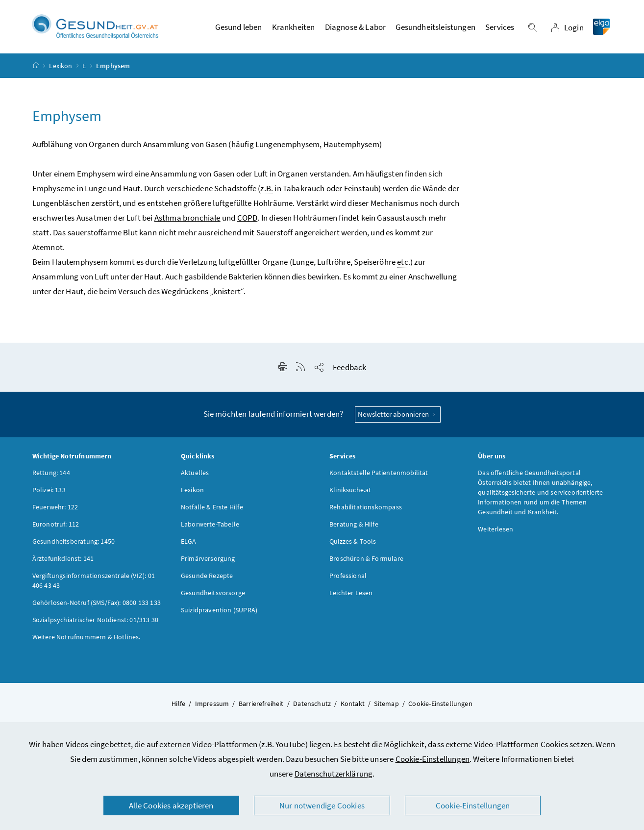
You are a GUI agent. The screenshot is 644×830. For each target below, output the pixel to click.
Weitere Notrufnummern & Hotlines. (87, 637)
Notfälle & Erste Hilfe (212, 507)
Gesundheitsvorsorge (213, 593)
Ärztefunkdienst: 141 (63, 558)
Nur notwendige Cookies (322, 805)
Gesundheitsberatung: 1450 (74, 541)
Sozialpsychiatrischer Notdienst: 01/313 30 (95, 620)
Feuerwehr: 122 (55, 507)
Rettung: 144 (51, 473)
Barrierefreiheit (261, 704)
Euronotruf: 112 (56, 524)
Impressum (212, 704)
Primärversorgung (208, 558)
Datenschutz (312, 704)
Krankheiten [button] (294, 27)
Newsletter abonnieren (398, 415)
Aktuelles (195, 473)
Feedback (349, 368)
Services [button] (500, 27)
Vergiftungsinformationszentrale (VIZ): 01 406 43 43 (94, 580)
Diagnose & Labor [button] (356, 27)
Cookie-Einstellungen (433, 759)
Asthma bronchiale (187, 218)
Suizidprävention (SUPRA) (219, 610)
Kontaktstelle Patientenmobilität (379, 473)
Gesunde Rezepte (207, 576)
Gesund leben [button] (238, 27)
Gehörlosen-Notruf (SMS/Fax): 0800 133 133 (97, 603)
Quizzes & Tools (353, 541)
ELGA (189, 541)
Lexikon (61, 66)
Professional (348, 576)
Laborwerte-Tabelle (210, 524)
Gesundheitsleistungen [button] (435, 27)
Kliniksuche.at (350, 490)
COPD (248, 218)
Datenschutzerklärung (334, 774)
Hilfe (178, 704)
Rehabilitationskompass (366, 507)
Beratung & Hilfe (354, 524)
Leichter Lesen (351, 593)
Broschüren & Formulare (366, 558)
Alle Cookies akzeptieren (171, 805)
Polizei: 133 (49, 490)
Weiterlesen (495, 529)
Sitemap (386, 704)
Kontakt (353, 704)
